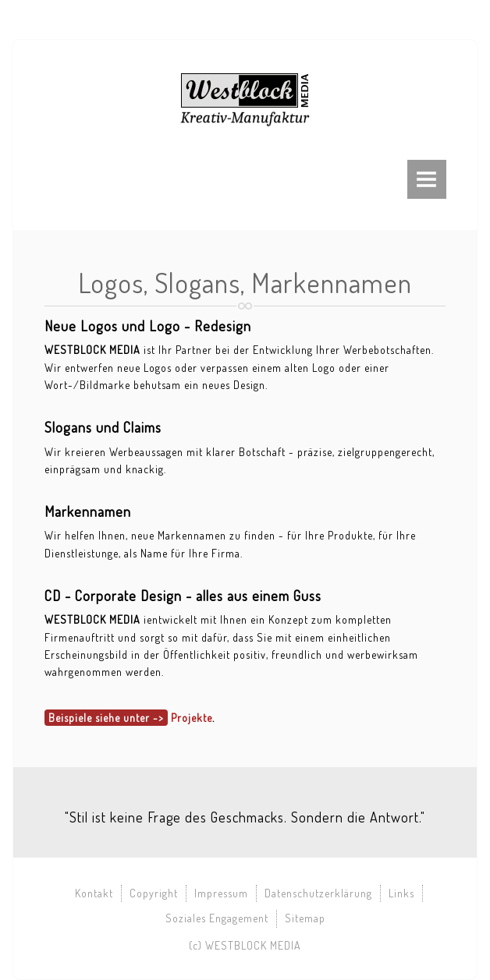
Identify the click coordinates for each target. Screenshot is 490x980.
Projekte (192, 718)
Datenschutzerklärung (318, 893)
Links (401, 893)
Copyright (154, 893)
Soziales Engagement (217, 918)
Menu (427, 179)
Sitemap (305, 918)
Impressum (221, 893)
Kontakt (94, 893)
